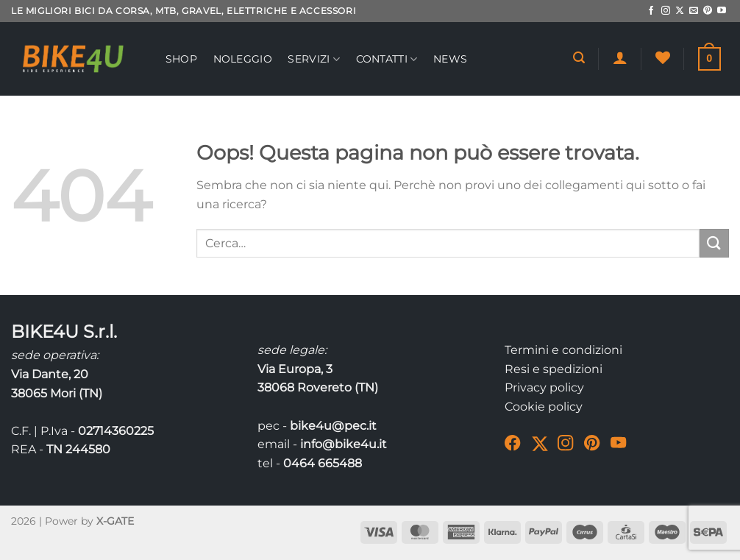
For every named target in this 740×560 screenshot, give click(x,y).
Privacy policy (544, 387)
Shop (181, 59)
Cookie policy (544, 407)
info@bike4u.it (344, 444)
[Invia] (714, 243)
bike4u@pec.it (333, 426)
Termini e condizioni (563, 350)
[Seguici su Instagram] (666, 11)
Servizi (314, 59)
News (450, 59)
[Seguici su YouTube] (722, 11)
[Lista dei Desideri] (663, 57)
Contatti (387, 59)
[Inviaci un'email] (694, 11)
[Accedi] (620, 57)
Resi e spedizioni (554, 369)
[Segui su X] (680, 11)
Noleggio (243, 59)
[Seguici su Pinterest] (708, 11)
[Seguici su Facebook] (651, 11)
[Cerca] (579, 58)
